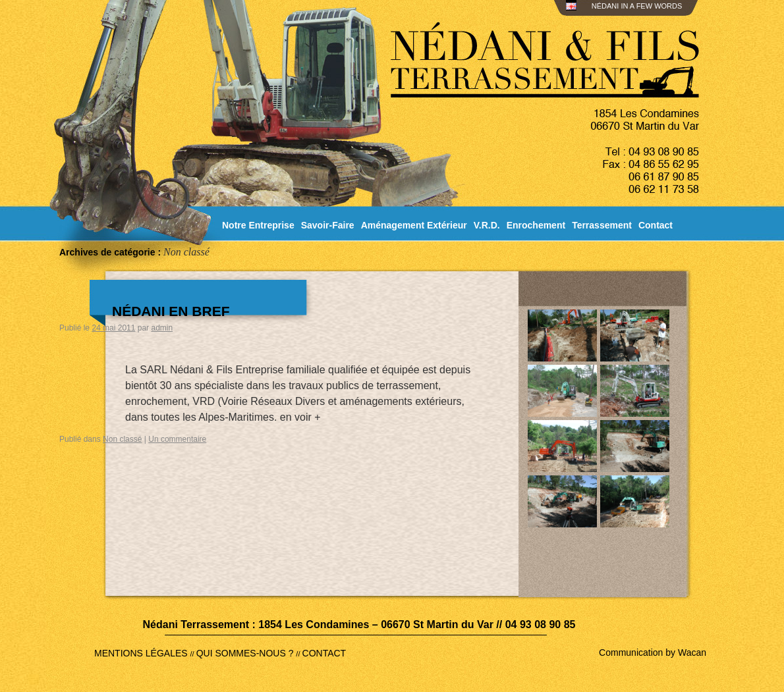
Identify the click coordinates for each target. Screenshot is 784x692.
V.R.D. (487, 225)
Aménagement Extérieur (414, 225)
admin (162, 328)
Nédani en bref (171, 311)
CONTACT (324, 653)
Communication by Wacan (653, 652)
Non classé (122, 439)
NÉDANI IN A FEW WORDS (635, 6)
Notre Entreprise (258, 225)
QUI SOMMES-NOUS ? (246, 653)
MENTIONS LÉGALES (142, 653)
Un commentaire (177, 439)
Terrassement (602, 225)
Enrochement (536, 225)
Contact (656, 225)
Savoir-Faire (328, 225)
